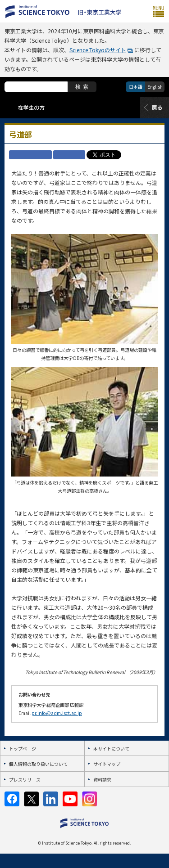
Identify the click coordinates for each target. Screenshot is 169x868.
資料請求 (102, 780)
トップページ (23, 749)
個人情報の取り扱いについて (38, 764)
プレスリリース (25, 780)
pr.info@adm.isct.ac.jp (57, 713)
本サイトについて (111, 749)
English (155, 87)
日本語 (136, 87)
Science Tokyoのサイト (98, 50)
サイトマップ (107, 764)
